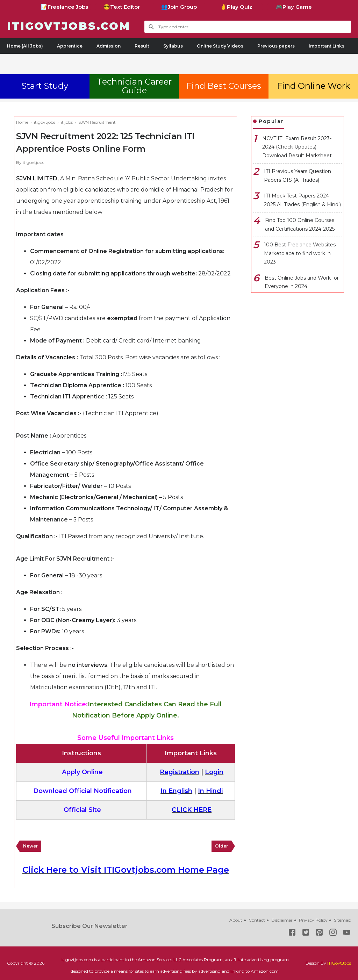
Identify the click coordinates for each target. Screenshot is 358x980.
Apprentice (70, 46)
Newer (30, 846)
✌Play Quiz (236, 7)
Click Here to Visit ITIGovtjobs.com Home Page (126, 870)
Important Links (327, 46)
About (236, 920)
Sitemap (342, 920)
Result (142, 46)
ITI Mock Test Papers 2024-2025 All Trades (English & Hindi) (302, 200)
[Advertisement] (179, 63)
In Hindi (210, 791)
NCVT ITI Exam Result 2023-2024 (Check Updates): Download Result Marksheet (297, 147)
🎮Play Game (294, 7)
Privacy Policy (313, 920)
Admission (109, 46)
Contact (257, 920)
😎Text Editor (122, 7)
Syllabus (173, 46)
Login (214, 772)
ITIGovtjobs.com (69, 26)
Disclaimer (282, 920)
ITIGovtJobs (339, 963)
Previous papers (276, 46)
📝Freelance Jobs (65, 7)
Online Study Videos (220, 46)
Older (221, 846)
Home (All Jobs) (25, 46)
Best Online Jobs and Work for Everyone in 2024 (302, 282)
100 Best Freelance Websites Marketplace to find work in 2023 (300, 253)
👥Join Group (179, 7)
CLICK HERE (192, 810)
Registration (180, 772)
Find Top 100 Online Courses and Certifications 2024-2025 (300, 225)
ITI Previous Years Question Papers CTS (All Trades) (298, 176)
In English (176, 791)
